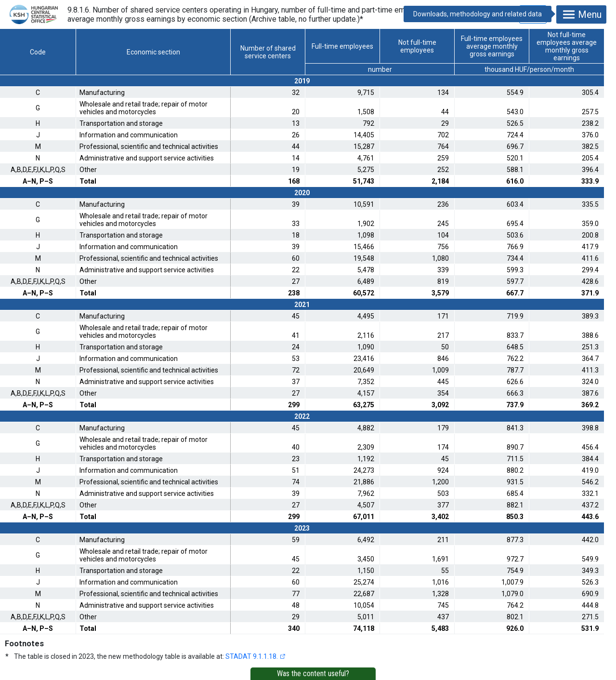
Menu (581, 14)
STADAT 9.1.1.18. (252, 656)
